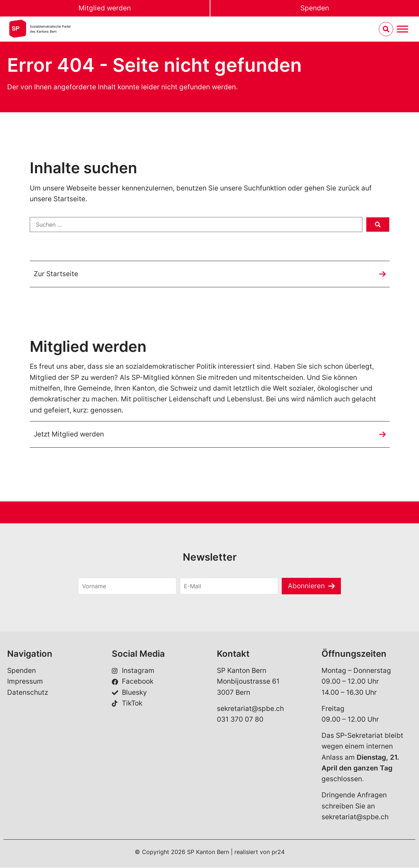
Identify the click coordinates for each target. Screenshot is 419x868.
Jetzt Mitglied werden (69, 434)
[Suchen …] (196, 225)
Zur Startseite (56, 274)
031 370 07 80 (240, 720)
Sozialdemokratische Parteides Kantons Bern (50, 29)
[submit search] (378, 225)
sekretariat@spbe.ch (250, 709)
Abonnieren (306, 586)
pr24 (278, 852)
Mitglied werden (105, 8)
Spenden (315, 8)
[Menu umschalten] (403, 29)
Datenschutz (28, 693)
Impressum (25, 682)
